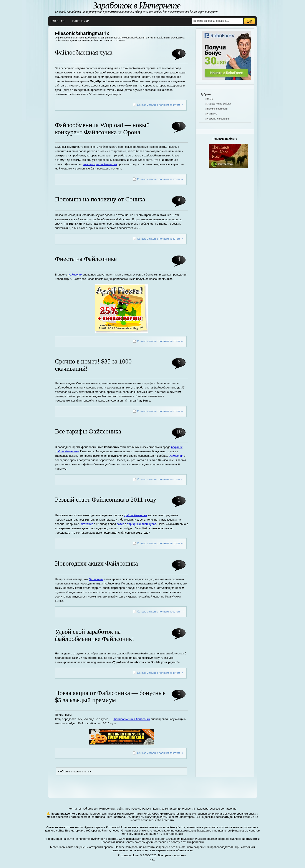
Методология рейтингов (114, 809)
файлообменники (135, 515)
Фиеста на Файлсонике (86, 259)
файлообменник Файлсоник (132, 719)
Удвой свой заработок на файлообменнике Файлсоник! (94, 635)
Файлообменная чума (84, 52)
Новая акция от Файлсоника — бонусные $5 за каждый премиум (110, 696)
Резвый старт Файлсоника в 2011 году (106, 500)
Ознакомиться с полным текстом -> (160, 105)
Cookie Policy (141, 809)
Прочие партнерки (217, 109)
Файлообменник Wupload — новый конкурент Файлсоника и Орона (102, 129)
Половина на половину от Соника (100, 199)
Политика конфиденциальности (173, 809)
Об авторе (90, 809)
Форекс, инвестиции (218, 119)
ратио (120, 524)
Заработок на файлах (219, 104)
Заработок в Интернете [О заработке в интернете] (137, 5)
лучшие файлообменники (100, 164)
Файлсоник (75, 275)
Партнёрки (81, 21)
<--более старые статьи (75, 771)
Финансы (212, 114)
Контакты (75, 809)
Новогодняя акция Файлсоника (96, 563)
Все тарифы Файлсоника (88, 431)
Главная (58, 21)
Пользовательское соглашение (216, 809)
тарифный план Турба (142, 524)
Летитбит (87, 524)
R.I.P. (210, 99)
